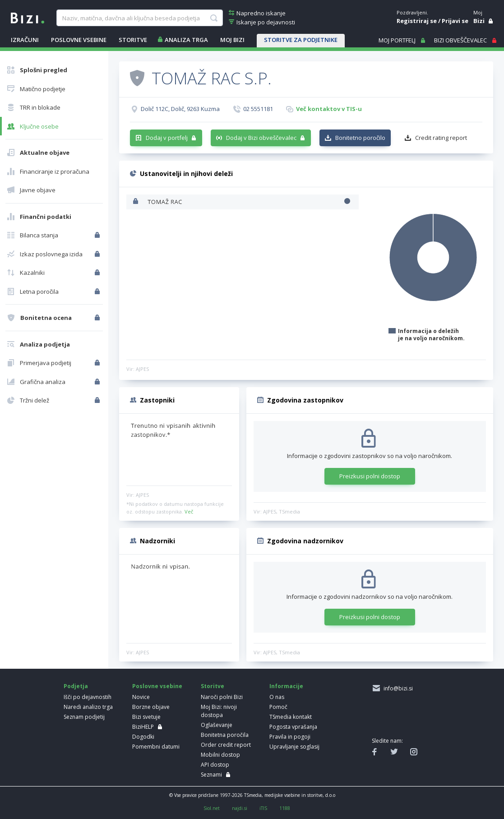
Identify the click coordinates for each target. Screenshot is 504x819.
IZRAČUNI (25, 40)
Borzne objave (151, 707)
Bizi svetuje (146, 717)
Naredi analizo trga (88, 707)
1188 (285, 808)
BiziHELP (143, 727)
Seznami (211, 775)
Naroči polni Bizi (222, 697)
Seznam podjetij (84, 717)
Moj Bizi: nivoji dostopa (219, 711)
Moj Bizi (232, 40)
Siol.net (212, 808)
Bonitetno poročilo (360, 138)
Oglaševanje (217, 725)
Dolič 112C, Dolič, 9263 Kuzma (180, 109)
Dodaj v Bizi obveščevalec (261, 138)
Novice (141, 697)
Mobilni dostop (220, 755)
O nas (277, 697)
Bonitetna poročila (225, 735)
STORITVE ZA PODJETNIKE (301, 40)
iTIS (263, 808)
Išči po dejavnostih (88, 697)
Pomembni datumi (156, 747)
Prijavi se (455, 21)
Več (189, 511)
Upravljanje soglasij (294, 747)
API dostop (215, 765)
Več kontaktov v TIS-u (329, 109)
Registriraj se (417, 21)
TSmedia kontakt (291, 717)
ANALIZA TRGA (186, 40)
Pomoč (278, 707)
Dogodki (143, 737)
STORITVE (133, 40)
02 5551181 (258, 109)
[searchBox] (140, 18)
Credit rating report (441, 138)
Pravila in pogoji (290, 737)
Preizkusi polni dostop (370, 476)
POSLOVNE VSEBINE (79, 40)
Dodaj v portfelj (167, 138)
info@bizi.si (397, 688)
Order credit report (226, 745)
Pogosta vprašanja (293, 727)
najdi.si (240, 808)
